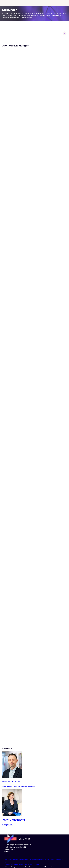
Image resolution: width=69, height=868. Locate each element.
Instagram (15, 860)
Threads (22, 860)
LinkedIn (8, 860)
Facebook (43, 860)
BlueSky (28, 860)
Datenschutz (17, 864)
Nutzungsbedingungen (30, 864)
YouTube (50, 860)
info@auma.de (10, 856)
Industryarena (58, 860)
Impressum (9, 864)
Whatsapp (35, 860)
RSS (6, 862)
